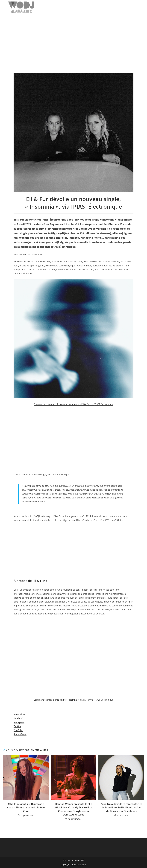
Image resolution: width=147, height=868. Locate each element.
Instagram (19, 722)
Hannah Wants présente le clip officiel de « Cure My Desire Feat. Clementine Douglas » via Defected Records (73, 809)
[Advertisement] (73, 38)
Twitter (17, 726)
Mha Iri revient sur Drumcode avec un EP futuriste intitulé (26, 808)
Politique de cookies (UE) (73, 860)
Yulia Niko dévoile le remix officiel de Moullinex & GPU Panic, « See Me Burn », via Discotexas (121, 808)
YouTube (18, 730)
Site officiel (19, 714)
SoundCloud (20, 734)
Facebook (19, 718)
